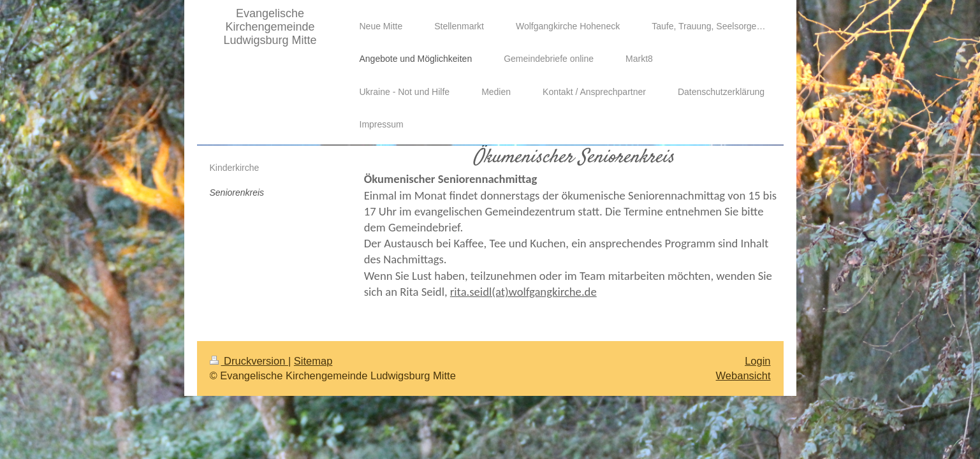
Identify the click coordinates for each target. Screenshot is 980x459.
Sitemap (313, 361)
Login (757, 361)
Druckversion (249, 361)
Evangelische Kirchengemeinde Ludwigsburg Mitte (270, 27)
